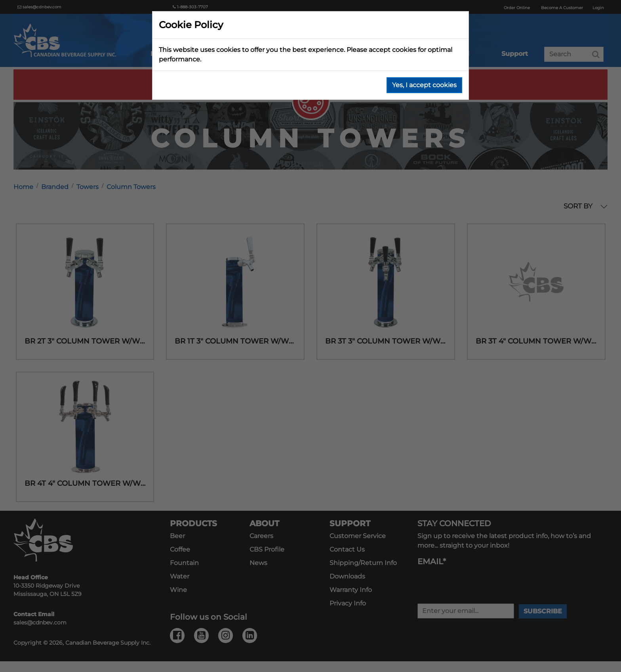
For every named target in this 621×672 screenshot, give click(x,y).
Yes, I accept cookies (424, 85)
